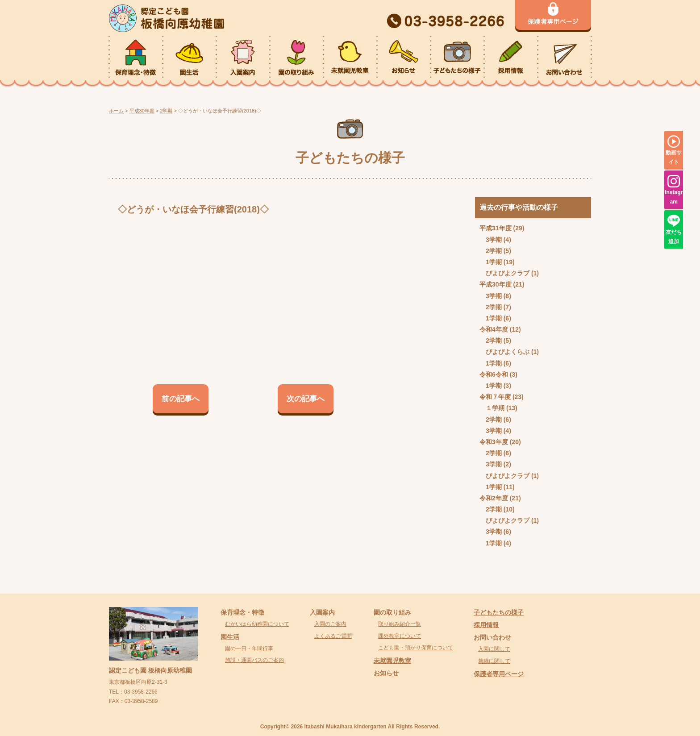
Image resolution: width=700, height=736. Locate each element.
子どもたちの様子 (499, 612)
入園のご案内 (330, 624)
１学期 (495, 408)
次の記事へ (306, 399)
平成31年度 (496, 228)
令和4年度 (494, 329)
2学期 (494, 251)
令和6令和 (494, 374)
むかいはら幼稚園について (257, 624)
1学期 (494, 262)
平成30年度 (496, 284)
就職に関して (494, 661)
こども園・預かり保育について (416, 648)
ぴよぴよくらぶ (508, 352)
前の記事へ (181, 399)
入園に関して (494, 649)
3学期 (494, 240)
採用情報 (486, 625)
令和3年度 (494, 442)
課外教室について (400, 636)
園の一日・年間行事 (249, 649)
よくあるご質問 (333, 636)
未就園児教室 (392, 661)
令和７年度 (495, 397)
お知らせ (386, 673)
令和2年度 (494, 498)
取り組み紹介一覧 (400, 624)
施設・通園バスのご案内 (254, 660)
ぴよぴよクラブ (508, 273)
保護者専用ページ (499, 674)
